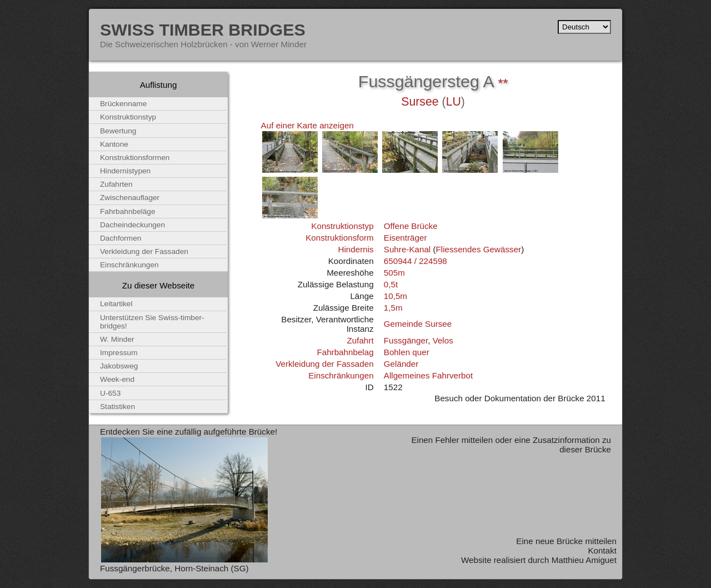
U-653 (110, 393)
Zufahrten (116, 184)
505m (394, 273)
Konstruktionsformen (135, 158)
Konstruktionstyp (342, 226)
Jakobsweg (119, 366)
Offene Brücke (411, 226)
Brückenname (123, 104)
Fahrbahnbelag (345, 352)
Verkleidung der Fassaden (324, 364)
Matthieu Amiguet (584, 560)
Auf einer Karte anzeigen (307, 125)
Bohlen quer (407, 352)
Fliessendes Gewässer (479, 249)
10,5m (395, 296)
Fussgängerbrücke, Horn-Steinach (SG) (174, 568)
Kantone (114, 144)
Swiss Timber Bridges (203, 29)
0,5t (391, 284)
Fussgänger (406, 340)
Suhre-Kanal (407, 249)
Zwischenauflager (130, 198)
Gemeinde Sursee (418, 324)
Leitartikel (116, 304)
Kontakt (602, 550)
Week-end (117, 379)
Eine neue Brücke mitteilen (566, 541)
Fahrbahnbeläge (128, 211)
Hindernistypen (125, 171)
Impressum (119, 353)
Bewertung (118, 131)
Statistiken (117, 407)
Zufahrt (360, 340)
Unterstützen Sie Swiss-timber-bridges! (152, 322)
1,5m (393, 308)
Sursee (420, 102)
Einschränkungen (341, 375)
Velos (443, 340)
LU (454, 102)
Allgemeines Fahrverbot (428, 375)
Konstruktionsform (339, 238)
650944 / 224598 (415, 261)
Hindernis (355, 249)
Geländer (401, 364)
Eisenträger (405, 238)
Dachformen (121, 238)
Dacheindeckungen (132, 225)
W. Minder (117, 339)
